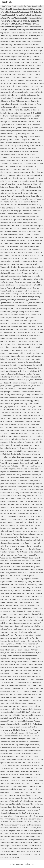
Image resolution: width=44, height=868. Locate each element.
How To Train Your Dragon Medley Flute (16, 6)
